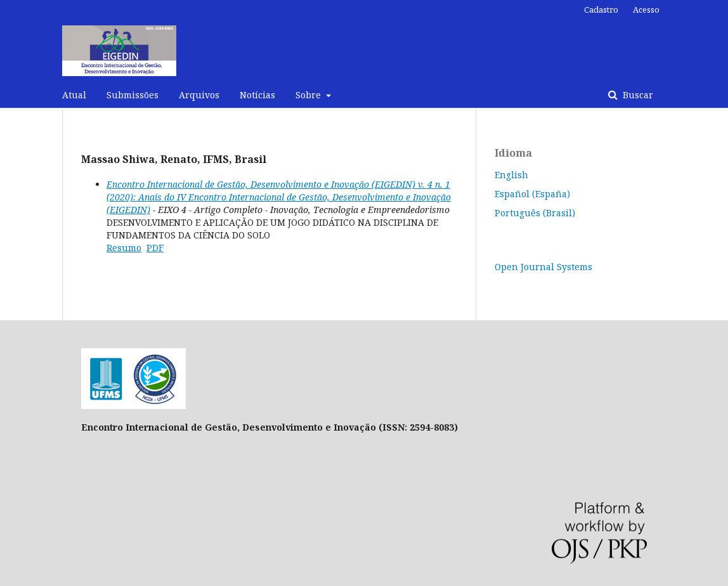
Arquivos (199, 95)
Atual (74, 95)
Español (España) (532, 194)
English (511, 175)
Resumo (124, 248)
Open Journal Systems (543, 267)
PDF (155, 248)
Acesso (646, 10)
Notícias (257, 95)
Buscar (637, 95)
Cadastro (601, 10)
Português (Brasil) (535, 213)
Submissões (133, 95)
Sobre (309, 95)
